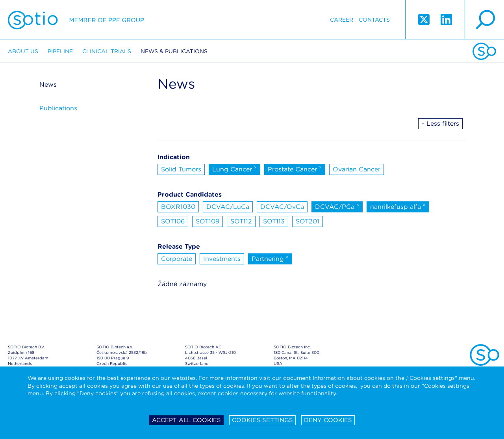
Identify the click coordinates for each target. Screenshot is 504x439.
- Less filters (440, 124)
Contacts (374, 20)
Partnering (270, 258)
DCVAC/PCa (337, 206)
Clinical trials (107, 51)
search (484, 20)
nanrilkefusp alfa (398, 206)
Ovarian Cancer (357, 169)
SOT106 (173, 221)
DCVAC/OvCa (282, 207)
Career (342, 20)
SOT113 (274, 221)
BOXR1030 (178, 207)
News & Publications (174, 51)
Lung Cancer (234, 169)
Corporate (177, 259)
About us (23, 51)
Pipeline (60, 51)
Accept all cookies (186, 420)
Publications (58, 108)
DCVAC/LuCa (228, 207)
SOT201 (308, 221)
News (48, 85)
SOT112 (241, 221)
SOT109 (208, 221)
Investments (222, 259)
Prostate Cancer (295, 169)
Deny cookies (328, 420)
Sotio (76, 20)
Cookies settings (262, 420)
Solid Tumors (181, 169)
